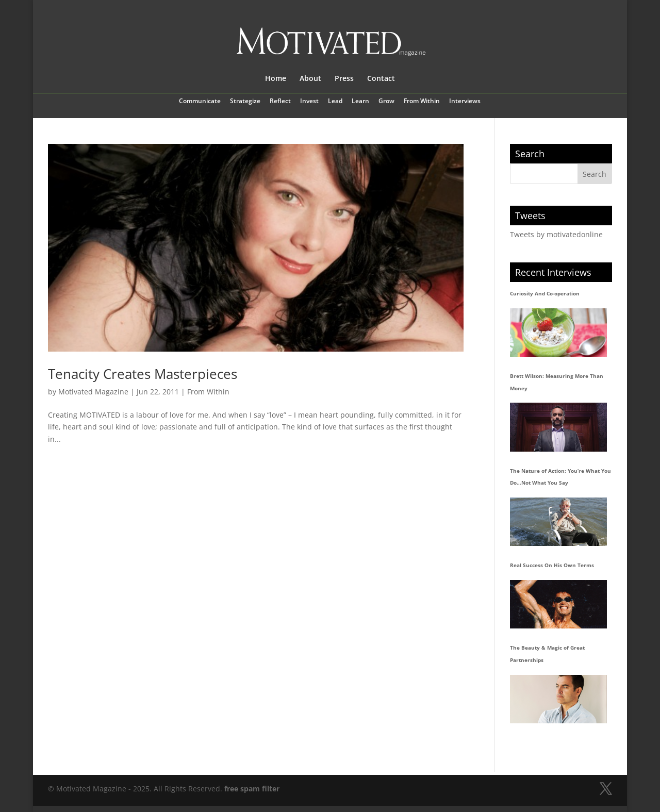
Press (344, 79)
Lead (335, 102)
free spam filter (252, 789)
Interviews (465, 102)
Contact (381, 79)
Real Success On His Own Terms (552, 565)
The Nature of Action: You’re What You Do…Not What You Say (560, 477)
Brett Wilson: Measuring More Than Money (557, 382)
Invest (309, 102)
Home (276, 79)
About (310, 79)
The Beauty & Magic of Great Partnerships (547, 654)
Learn (360, 102)
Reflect (280, 102)
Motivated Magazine (93, 392)
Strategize (245, 102)
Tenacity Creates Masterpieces (143, 374)
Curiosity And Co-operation (545, 293)
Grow (386, 102)
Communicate (200, 102)
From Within (422, 102)
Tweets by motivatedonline (556, 234)
